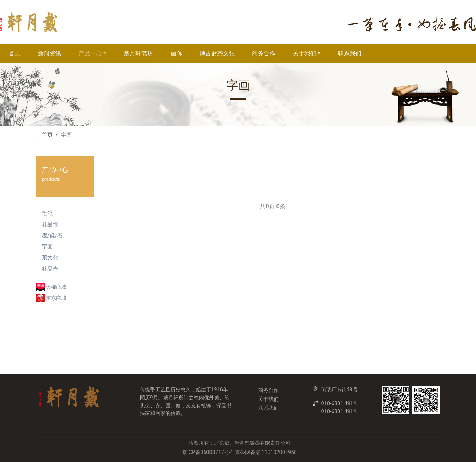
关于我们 (304, 53)
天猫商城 (56, 287)
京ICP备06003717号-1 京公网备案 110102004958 (239, 452)
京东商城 (56, 298)
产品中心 (90, 53)
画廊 (176, 53)
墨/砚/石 (52, 236)
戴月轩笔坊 (138, 53)
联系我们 (350, 53)
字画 (47, 247)
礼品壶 (50, 269)
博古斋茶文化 (217, 53)
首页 (15, 53)
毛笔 (47, 214)
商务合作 (264, 53)
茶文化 (50, 258)
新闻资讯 (50, 53)
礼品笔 (50, 224)
